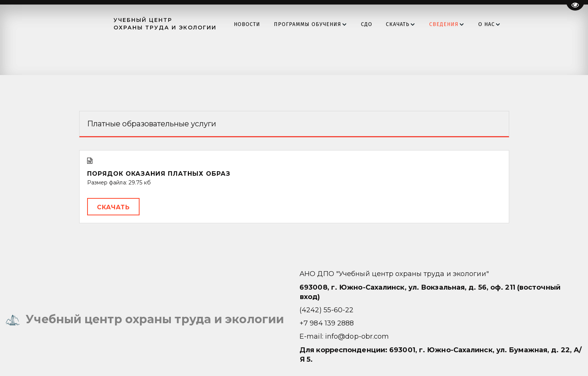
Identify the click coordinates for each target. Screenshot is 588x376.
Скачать (113, 207)
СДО (377, 24)
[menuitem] (258, 24)
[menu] (370, 24)
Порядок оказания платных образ (159, 174)
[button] (321, 24)
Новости (258, 24)
